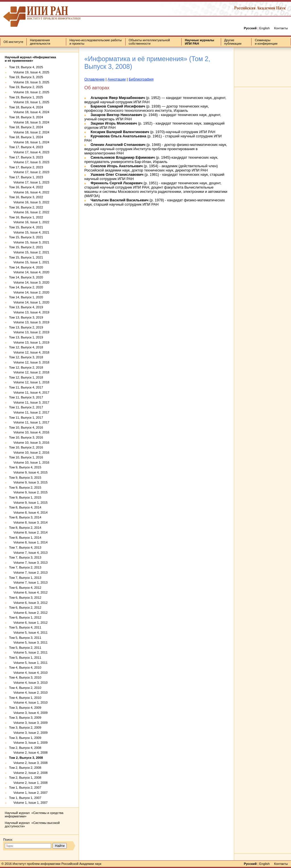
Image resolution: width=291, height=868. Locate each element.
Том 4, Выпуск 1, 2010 (25, 698)
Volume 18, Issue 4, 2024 (29, 112)
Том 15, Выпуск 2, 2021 (26, 247)
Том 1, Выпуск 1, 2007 (25, 798)
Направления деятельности (40, 42)
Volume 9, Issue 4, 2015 (28, 472)
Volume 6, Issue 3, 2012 (28, 603)
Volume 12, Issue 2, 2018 (29, 372)
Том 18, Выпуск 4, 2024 (26, 107)
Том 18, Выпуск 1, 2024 (26, 137)
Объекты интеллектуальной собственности (149, 42)
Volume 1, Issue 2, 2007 (28, 793)
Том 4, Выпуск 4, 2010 (25, 667)
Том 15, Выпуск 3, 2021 (26, 237)
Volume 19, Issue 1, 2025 (29, 102)
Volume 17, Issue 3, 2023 (29, 162)
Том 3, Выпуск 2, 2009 (25, 728)
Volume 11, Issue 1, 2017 (29, 422)
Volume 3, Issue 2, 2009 (28, 733)
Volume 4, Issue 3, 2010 (28, 683)
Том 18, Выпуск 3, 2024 (26, 117)
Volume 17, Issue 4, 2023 (29, 152)
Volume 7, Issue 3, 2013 (28, 563)
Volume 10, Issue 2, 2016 (29, 452)
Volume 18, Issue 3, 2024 (29, 122)
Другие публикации (233, 42)
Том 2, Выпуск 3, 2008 (26, 758)
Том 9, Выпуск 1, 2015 (25, 497)
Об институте (13, 42)
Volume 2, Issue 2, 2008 (28, 773)
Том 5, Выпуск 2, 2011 (25, 648)
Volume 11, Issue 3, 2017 (29, 402)
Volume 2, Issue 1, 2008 (28, 783)
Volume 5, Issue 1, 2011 (28, 663)
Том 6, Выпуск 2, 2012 (25, 607)
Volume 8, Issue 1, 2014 (28, 542)
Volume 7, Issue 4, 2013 (28, 553)
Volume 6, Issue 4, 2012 (28, 592)
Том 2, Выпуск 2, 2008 (25, 768)
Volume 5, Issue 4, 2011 (28, 633)
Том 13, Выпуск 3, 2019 (26, 317)
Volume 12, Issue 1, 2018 (29, 382)
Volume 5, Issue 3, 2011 (28, 642)
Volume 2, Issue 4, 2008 (28, 753)
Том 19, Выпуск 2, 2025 (26, 87)
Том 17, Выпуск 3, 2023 (26, 157)
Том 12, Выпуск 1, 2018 (26, 377)
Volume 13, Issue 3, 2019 (29, 322)
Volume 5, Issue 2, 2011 (28, 652)
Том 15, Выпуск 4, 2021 (26, 227)
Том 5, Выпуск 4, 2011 (25, 627)
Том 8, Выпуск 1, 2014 (25, 538)
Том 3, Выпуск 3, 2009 (25, 718)
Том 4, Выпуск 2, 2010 (25, 688)
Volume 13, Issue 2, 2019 (29, 332)
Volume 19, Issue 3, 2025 (29, 82)
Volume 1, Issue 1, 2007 (28, 803)
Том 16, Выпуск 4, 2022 (26, 187)
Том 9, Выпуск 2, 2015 (25, 487)
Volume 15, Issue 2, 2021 (29, 252)
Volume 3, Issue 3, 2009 (28, 723)
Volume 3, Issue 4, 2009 (28, 713)
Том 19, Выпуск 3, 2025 (26, 77)
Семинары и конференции (266, 42)
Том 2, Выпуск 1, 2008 (25, 778)
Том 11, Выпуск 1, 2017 (26, 418)
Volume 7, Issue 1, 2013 (28, 582)
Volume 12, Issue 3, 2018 (29, 362)
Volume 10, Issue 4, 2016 (29, 432)
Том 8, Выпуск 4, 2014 (25, 507)
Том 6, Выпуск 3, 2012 (25, 598)
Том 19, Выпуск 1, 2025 (26, 97)
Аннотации (117, 79)
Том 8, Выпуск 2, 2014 (25, 528)
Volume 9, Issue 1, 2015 (28, 503)
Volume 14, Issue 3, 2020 (29, 282)
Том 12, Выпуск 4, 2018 (26, 347)
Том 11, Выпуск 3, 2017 (26, 397)
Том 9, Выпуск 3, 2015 (25, 478)
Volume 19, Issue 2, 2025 (29, 92)
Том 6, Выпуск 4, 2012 (25, 588)
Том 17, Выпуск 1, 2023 (26, 177)
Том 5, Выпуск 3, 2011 (25, 638)
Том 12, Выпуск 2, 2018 (26, 367)
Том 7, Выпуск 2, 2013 (25, 567)
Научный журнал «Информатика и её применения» (30, 59)
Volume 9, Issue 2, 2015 (28, 492)
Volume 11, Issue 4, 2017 (29, 392)
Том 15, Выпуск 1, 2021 (26, 257)
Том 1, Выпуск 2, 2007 (25, 788)
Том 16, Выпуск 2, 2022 (26, 207)
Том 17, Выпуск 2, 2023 (26, 167)
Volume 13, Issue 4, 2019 (29, 312)
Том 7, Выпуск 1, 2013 (25, 578)
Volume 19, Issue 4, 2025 (29, 72)
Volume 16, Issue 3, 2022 (29, 202)
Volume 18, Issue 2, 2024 (29, 132)
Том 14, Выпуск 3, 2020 (26, 277)
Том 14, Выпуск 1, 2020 (26, 297)
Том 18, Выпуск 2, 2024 (26, 127)
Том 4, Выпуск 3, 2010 (25, 677)
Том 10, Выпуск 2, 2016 (26, 447)
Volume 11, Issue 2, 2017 (29, 412)
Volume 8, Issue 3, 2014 (28, 522)
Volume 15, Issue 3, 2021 (29, 242)
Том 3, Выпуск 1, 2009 (25, 738)
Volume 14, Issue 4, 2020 (29, 272)
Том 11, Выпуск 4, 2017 (26, 387)
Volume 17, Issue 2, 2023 (29, 172)
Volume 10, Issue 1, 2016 (29, 462)
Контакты (281, 28)
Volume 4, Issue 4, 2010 (28, 673)
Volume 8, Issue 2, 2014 (28, 532)
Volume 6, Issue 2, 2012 (28, 613)
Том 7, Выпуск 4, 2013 (25, 547)
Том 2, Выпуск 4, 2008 (25, 748)
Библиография (141, 79)
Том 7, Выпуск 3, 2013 (25, 557)
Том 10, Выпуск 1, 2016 (26, 457)
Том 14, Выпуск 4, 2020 (26, 267)
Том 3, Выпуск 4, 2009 (25, 708)
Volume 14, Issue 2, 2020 (29, 292)
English (264, 28)
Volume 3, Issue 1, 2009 (28, 743)
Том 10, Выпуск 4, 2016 (26, 427)
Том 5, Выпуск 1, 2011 (25, 658)
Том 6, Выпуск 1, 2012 (25, 617)
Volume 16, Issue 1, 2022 (29, 222)
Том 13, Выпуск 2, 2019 (26, 327)
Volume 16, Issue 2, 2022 (29, 212)
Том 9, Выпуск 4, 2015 (25, 467)
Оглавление (94, 79)
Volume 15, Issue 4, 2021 (29, 232)
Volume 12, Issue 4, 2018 (29, 352)
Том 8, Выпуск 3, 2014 (25, 517)
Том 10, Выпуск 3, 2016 (26, 437)
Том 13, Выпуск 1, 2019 (26, 337)
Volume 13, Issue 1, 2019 (29, 342)
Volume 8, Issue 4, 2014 (28, 512)
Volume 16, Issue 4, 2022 (29, 192)
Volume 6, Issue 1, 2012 (28, 623)
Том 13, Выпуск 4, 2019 (26, 307)
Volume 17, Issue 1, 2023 (29, 182)
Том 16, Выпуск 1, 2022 (26, 217)
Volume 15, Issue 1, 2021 (29, 262)
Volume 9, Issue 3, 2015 (28, 482)
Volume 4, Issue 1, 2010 (28, 702)
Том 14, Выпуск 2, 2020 (26, 287)
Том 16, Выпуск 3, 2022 (26, 197)
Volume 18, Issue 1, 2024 (29, 142)
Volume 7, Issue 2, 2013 (28, 573)
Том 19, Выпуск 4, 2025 (26, 67)
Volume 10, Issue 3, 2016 (29, 443)
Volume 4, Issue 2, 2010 (28, 693)
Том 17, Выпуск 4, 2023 (26, 147)
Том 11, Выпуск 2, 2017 (26, 407)
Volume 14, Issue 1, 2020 (29, 302)
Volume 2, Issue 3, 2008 (28, 763)
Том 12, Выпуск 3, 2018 (26, 357)
